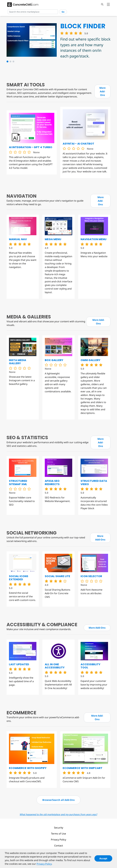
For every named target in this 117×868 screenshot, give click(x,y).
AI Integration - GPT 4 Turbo (31, 147)
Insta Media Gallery (18, 362)
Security (59, 828)
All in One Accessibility (55, 666)
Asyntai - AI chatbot (78, 144)
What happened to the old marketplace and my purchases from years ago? (59, 814)
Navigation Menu (93, 239)
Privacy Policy (59, 840)
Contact (59, 846)
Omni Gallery (91, 360)
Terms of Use (59, 834)
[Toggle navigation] (108, 5)
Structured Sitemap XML (18, 482)
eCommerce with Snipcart (83, 768)
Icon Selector (91, 576)
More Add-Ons (102, 91)
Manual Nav (18, 239)
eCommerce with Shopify (28, 768)
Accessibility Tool (91, 666)
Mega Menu (53, 239)
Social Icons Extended (19, 578)
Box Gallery (54, 360)
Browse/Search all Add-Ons (59, 800)
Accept (103, 858)
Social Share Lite (57, 576)
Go (63, 12)
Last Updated (19, 664)
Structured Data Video (94, 482)
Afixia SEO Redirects (52, 482)
